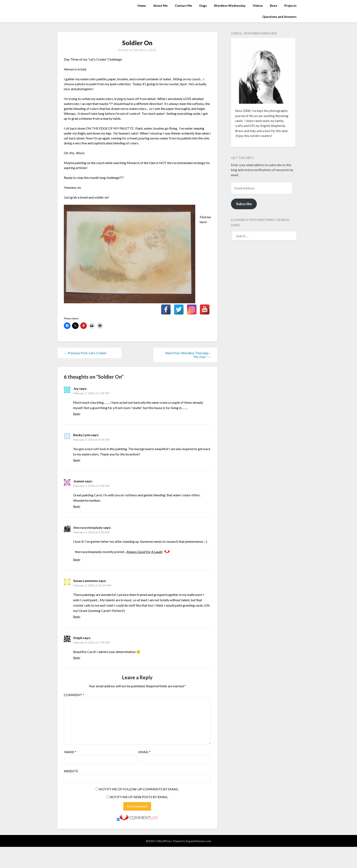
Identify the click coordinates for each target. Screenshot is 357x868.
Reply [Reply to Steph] (77, 658)
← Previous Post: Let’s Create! (85, 353)
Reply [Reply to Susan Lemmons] (77, 617)
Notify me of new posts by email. (139, 797)
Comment (74, 695)
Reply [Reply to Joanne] (77, 506)
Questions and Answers (279, 17)
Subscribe (244, 204)
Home (142, 6)
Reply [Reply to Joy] (77, 414)
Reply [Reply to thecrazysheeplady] (77, 559)
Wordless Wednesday (230, 6)
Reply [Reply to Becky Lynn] (77, 460)
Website (71, 771)
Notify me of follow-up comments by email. (139, 789)
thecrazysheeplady (88, 527)
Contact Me (184, 6)
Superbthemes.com (199, 841)
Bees (274, 6)
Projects (290, 6)
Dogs (203, 6)
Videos (258, 6)
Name (70, 752)
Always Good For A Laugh (145, 552)
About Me (160, 6)
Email (144, 752)
